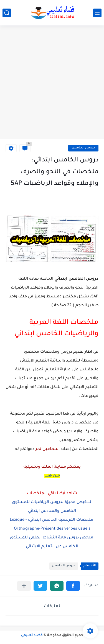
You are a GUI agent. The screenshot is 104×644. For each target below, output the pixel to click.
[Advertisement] (52, 83)
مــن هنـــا (52, 476)
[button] (73, 586)
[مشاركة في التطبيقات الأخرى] (24, 586)
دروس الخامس (83, 148)
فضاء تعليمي (32, 635)
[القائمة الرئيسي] (97, 13)
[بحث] (7, 13)
